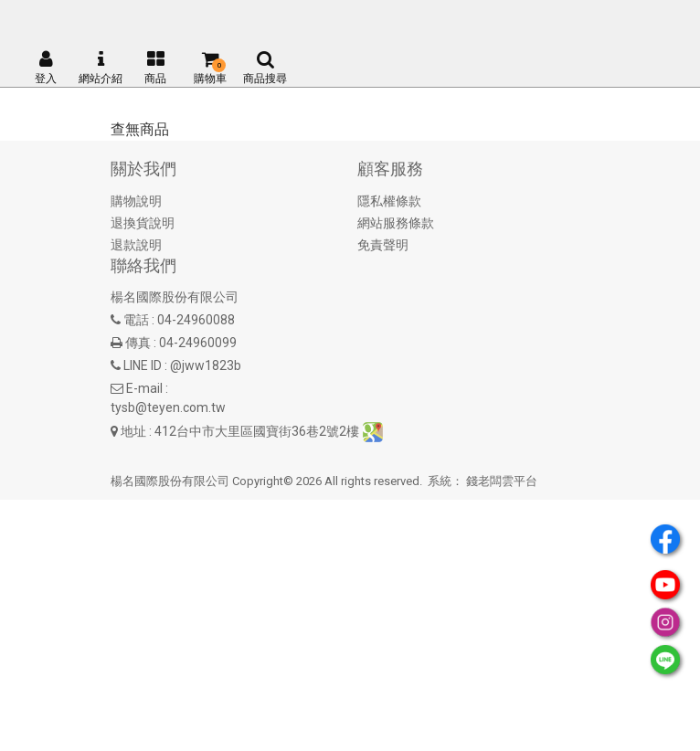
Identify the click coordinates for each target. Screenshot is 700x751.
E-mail (144, 388)
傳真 (138, 343)
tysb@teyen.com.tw (168, 407)
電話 (136, 320)
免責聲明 (383, 245)
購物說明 (136, 201)
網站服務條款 (396, 223)
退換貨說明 (143, 223)
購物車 (210, 68)
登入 (46, 68)
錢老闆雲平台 (502, 481)
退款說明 (136, 245)
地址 (133, 431)
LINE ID (143, 365)
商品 (155, 68)
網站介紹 (101, 68)
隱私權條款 (389, 201)
